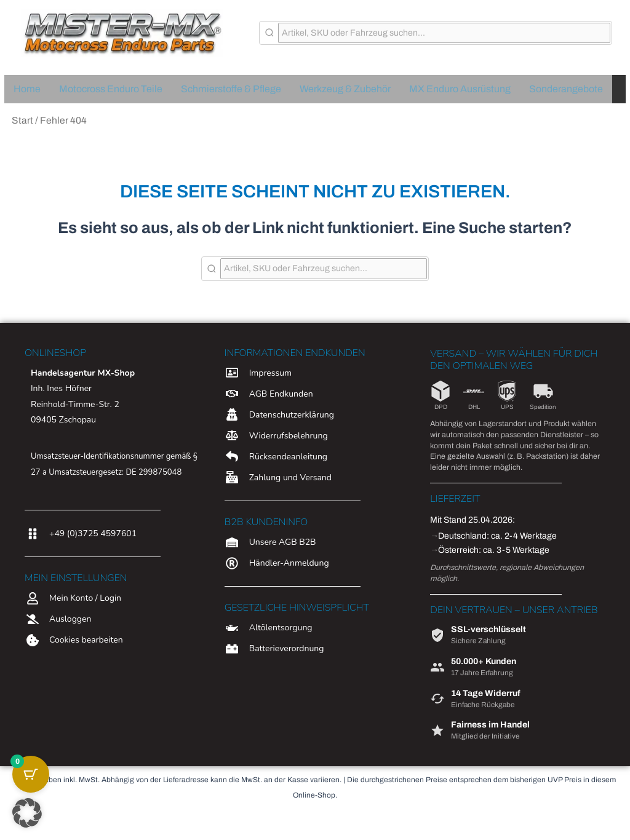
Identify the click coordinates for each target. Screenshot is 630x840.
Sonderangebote (566, 89)
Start (22, 120)
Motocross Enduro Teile (111, 89)
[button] (27, 813)
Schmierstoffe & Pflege (231, 89)
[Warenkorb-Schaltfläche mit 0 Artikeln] (31, 774)
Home (27, 89)
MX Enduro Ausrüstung (460, 89)
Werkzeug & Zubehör (345, 89)
